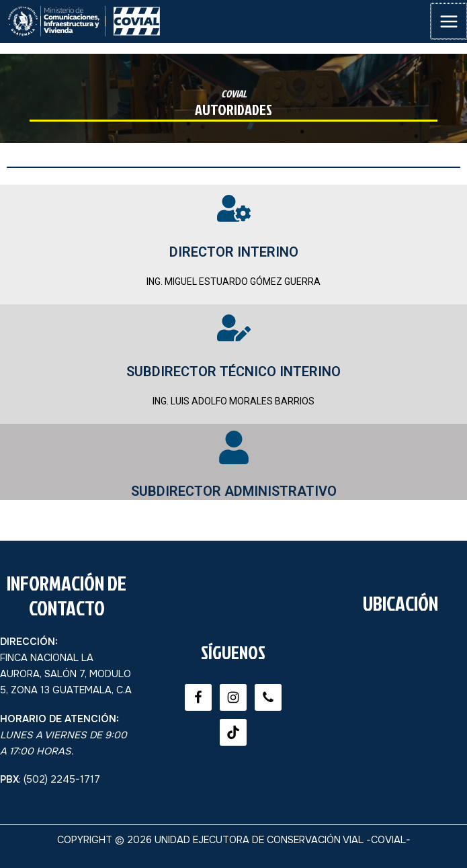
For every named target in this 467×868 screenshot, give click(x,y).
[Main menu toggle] (450, 21)
